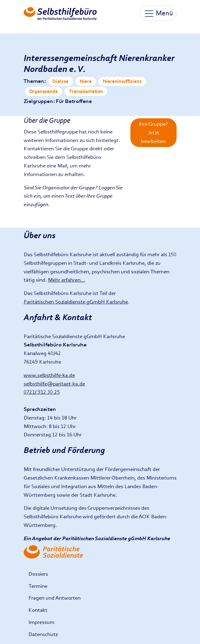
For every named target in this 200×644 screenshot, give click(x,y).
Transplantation (86, 91)
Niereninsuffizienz (122, 81)
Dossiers (38, 574)
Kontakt (38, 610)
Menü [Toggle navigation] (158, 14)
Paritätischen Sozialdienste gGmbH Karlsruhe (76, 302)
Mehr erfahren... (67, 280)
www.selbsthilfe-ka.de (49, 375)
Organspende (43, 91)
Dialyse (60, 81)
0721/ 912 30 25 (42, 392)
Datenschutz (43, 634)
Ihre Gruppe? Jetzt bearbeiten (153, 132)
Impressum (41, 622)
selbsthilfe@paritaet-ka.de (54, 384)
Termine (38, 586)
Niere (86, 81)
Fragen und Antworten (55, 598)
